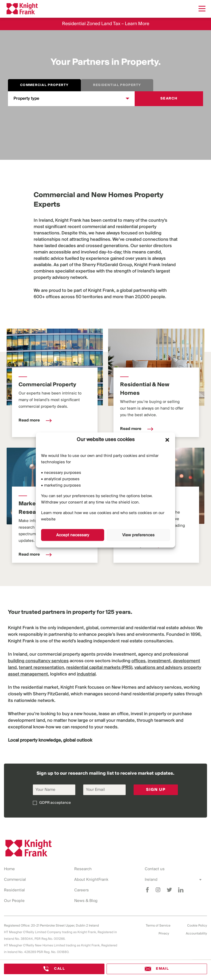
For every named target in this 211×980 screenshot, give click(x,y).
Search (169, 99)
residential (127, 227)
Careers (82, 890)
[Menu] (202, 9)
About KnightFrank (91, 880)
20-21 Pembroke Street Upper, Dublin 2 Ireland (65, 926)
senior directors (155, 246)
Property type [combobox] (26, 99)
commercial (94, 227)
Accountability (196, 934)
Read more (35, 420)
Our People (14, 901)
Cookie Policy (197, 926)
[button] (167, 440)
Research (83, 869)
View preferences (138, 535)
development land (27, 721)
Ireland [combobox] (151, 880)
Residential (14, 890)
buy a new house (79, 714)
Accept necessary (73, 535)
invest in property (148, 714)
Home (9, 869)
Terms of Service (158, 926)
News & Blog (86, 901)
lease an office (114, 714)
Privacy (164, 934)
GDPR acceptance (55, 803)
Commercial (15, 880)
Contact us (155, 869)
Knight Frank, (102, 291)
